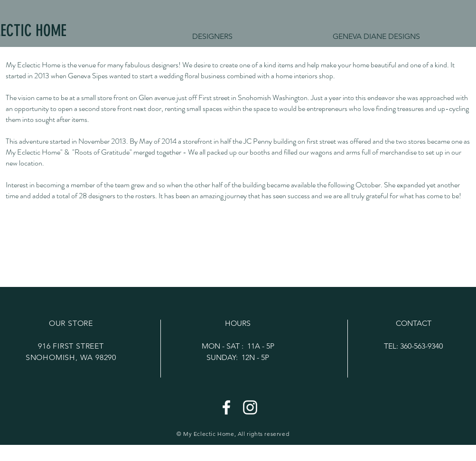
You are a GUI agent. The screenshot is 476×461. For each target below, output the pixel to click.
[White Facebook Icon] (226, 407)
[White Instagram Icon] (250, 407)
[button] (377, 36)
